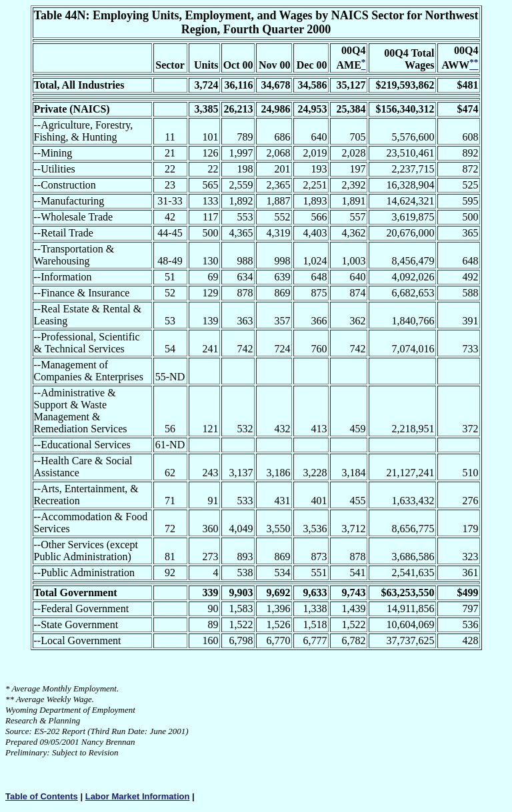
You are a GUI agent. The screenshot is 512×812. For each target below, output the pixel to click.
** (10, 699)
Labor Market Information (138, 796)
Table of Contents (42, 796)
